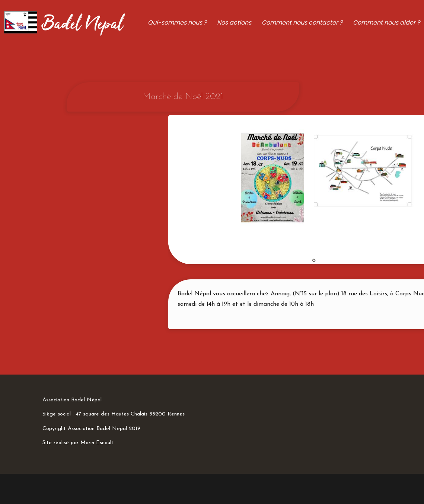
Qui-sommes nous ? (177, 23)
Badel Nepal (82, 25)
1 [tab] (314, 260)
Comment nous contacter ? (302, 23)
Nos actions (234, 23)
